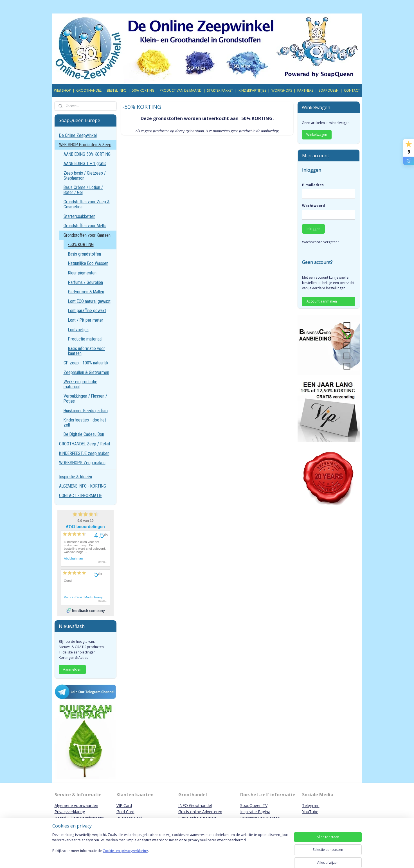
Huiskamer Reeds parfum (86, 411)
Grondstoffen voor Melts (85, 226)
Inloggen (313, 229)
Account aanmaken (322, 301)
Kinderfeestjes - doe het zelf (85, 422)
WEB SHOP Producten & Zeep (85, 145)
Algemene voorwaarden (76, 805)
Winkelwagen (317, 135)
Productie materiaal (85, 339)
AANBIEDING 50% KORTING (87, 154)
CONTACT (352, 90)
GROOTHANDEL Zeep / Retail (85, 444)
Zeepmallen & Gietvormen (86, 372)
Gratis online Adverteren (200, 812)
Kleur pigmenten (82, 273)
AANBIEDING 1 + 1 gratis (85, 164)
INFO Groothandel (195, 805)
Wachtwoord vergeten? (320, 242)
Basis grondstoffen (85, 254)
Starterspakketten (79, 216)
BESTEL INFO (117, 90)
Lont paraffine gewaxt (87, 311)
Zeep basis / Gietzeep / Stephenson (85, 176)
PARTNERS (305, 90)
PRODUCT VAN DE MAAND (181, 90)
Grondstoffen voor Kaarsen (87, 235)
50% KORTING (143, 90)
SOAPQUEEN (329, 90)
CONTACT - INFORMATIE (80, 496)
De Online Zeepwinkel (78, 135)
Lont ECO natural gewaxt (89, 301)
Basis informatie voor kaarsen (86, 351)
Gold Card (125, 812)
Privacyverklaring (70, 812)
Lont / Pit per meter (86, 320)
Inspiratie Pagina (255, 812)
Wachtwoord (313, 206)
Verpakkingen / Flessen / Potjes (85, 399)
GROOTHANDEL (89, 90)
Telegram (311, 805)
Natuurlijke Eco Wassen (88, 263)
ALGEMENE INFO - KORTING (83, 486)
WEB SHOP (62, 90)
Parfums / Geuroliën (85, 282)
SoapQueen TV (254, 805)
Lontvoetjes (78, 330)
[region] (170, 849)
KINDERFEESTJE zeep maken (84, 453)
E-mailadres (313, 185)
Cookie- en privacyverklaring (125, 856)
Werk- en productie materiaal (80, 384)
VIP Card (124, 805)
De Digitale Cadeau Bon (84, 434)
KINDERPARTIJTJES (252, 90)
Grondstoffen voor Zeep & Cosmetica (87, 204)
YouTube (310, 812)
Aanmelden (72, 669)
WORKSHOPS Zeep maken (82, 463)
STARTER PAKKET (220, 90)
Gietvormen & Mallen (86, 292)
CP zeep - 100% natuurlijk (86, 363)
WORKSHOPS (282, 90)
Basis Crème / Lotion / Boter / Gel (83, 190)
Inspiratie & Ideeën (76, 477)
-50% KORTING (81, 244)
